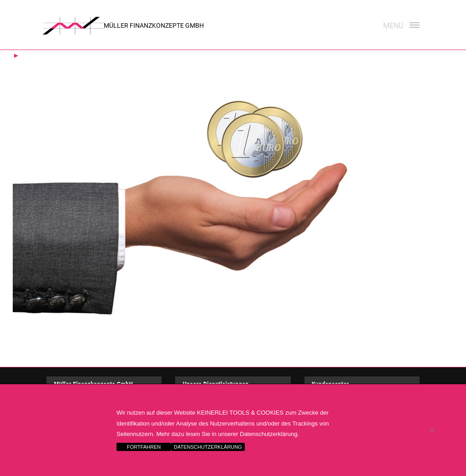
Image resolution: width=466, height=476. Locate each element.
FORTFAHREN (144, 447)
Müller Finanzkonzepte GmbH (154, 25)
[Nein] (432, 430)
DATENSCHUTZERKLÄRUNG (208, 447)
